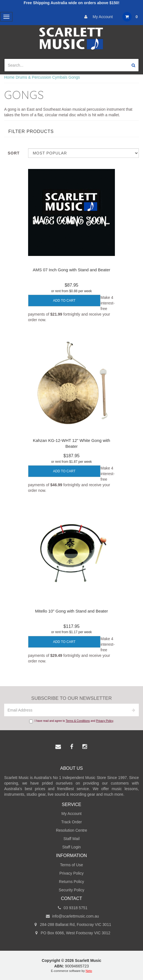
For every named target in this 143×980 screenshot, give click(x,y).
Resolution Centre (71, 830)
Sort (14, 153)
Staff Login (72, 847)
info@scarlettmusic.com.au (71, 916)
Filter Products (31, 131)
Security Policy (71, 890)
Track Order (71, 822)
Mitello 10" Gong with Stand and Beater (71, 611)
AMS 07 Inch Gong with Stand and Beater (72, 270)
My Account (97, 17)
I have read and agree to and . (72, 721)
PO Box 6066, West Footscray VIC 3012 (71, 933)
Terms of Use (71, 865)
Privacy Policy (105, 721)
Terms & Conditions (78, 721)
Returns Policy (71, 882)
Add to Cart (64, 301)
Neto (89, 971)
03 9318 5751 (72, 908)
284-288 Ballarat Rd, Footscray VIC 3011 (72, 925)
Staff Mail (71, 839)
